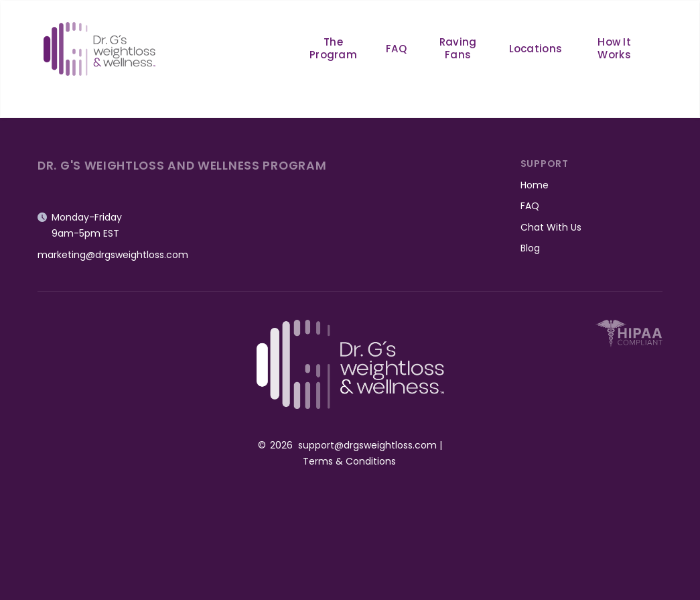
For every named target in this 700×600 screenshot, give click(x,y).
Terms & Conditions (349, 461)
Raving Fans (458, 48)
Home (535, 185)
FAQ (397, 49)
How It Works (614, 48)
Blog (530, 248)
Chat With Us (551, 227)
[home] (99, 49)
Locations (536, 49)
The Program (333, 48)
